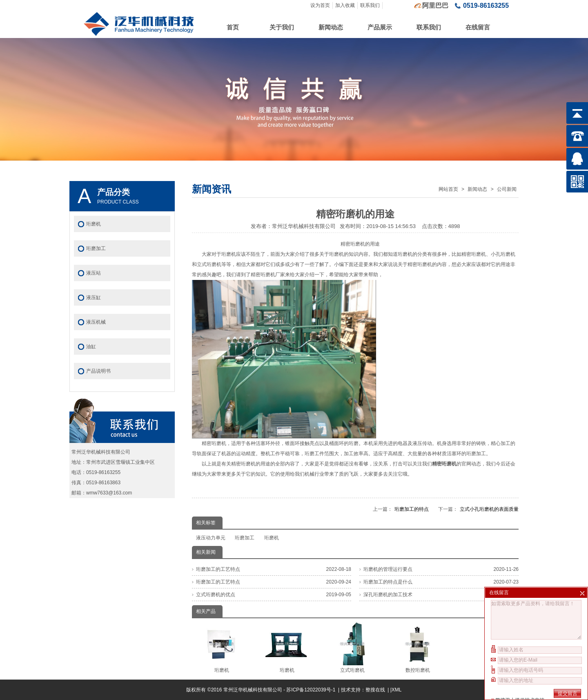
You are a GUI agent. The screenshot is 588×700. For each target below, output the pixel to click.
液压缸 (94, 297)
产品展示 (380, 27)
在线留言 (478, 27)
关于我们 (282, 27)
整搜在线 (375, 690)
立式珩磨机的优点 (216, 595)
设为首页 (320, 5)
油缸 (91, 347)
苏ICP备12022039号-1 (311, 690)
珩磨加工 (245, 538)
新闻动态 (331, 27)
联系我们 (370, 5)
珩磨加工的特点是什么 (388, 582)
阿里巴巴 (435, 6)
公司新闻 (507, 189)
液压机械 (96, 322)
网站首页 (448, 189)
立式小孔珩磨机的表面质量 (489, 509)
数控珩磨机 (418, 648)
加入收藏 (345, 5)
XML (397, 690)
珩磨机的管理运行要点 (388, 569)
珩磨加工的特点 (412, 509)
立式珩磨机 (352, 648)
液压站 (94, 273)
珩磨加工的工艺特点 (218, 569)
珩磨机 (272, 538)
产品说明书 (98, 371)
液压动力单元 (211, 538)
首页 (233, 27)
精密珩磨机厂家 (268, 275)
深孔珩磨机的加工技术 (388, 595)
